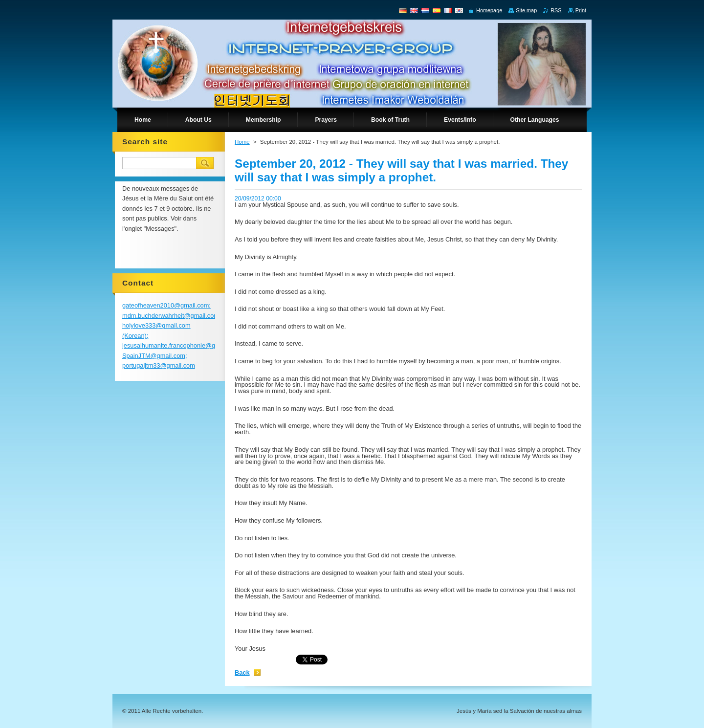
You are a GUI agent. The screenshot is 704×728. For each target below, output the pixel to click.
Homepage (489, 10)
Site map (526, 10)
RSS (556, 10)
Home (242, 142)
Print (581, 10)
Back (242, 673)
